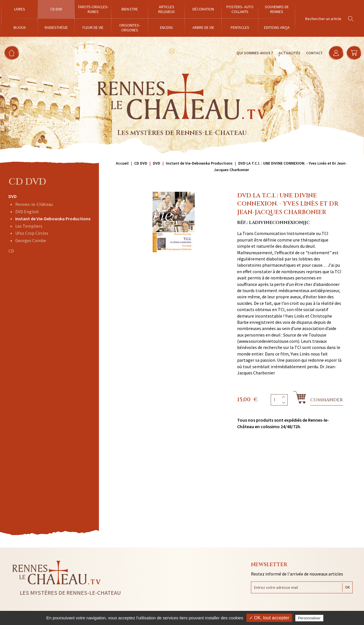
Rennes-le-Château (34, 204)
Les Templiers (29, 226)
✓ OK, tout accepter (269, 618)
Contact (314, 53)
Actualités (289, 53)
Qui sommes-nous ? (254, 53)
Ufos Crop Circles (32, 233)
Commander (327, 400)
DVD (13, 196)
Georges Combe (31, 240)
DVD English (27, 212)
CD (11, 251)
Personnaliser (309, 618)
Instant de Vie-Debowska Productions (53, 219)
